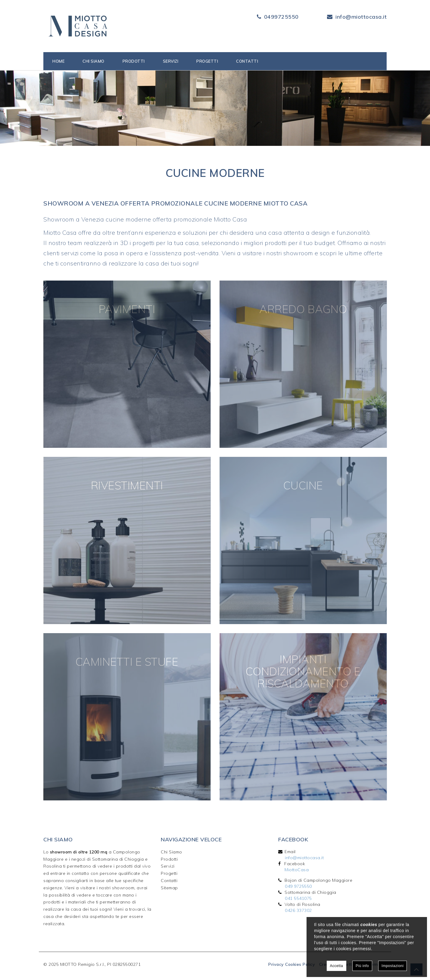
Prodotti (134, 61)
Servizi (171, 61)
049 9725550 (298, 886)
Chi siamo (93, 61)
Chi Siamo (171, 852)
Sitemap (169, 888)
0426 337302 (298, 910)
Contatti (247, 61)
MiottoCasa (297, 870)
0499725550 (281, 17)
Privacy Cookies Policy (292, 964)
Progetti (207, 61)
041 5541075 (298, 898)
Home (58, 61)
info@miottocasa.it (361, 17)
